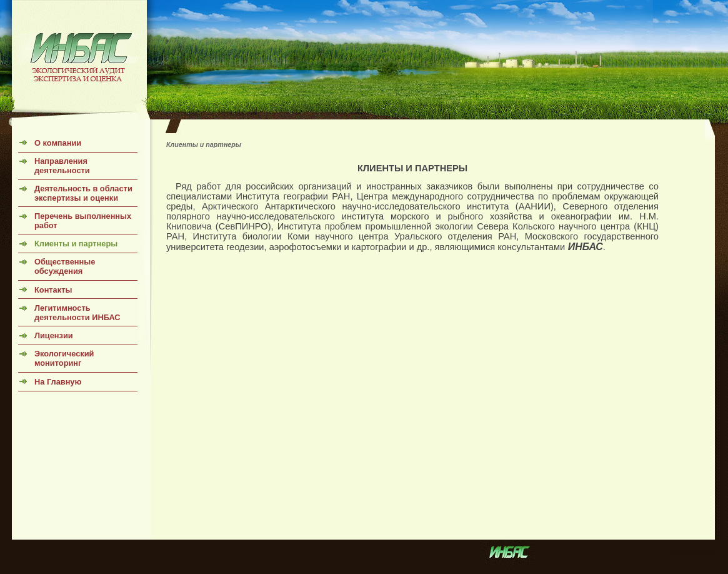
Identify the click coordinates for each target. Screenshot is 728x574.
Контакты (53, 290)
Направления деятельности (62, 166)
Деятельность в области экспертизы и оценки (83, 193)
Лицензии (54, 335)
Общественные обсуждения (65, 266)
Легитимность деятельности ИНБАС (77, 313)
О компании (58, 143)
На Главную (58, 382)
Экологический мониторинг (64, 358)
